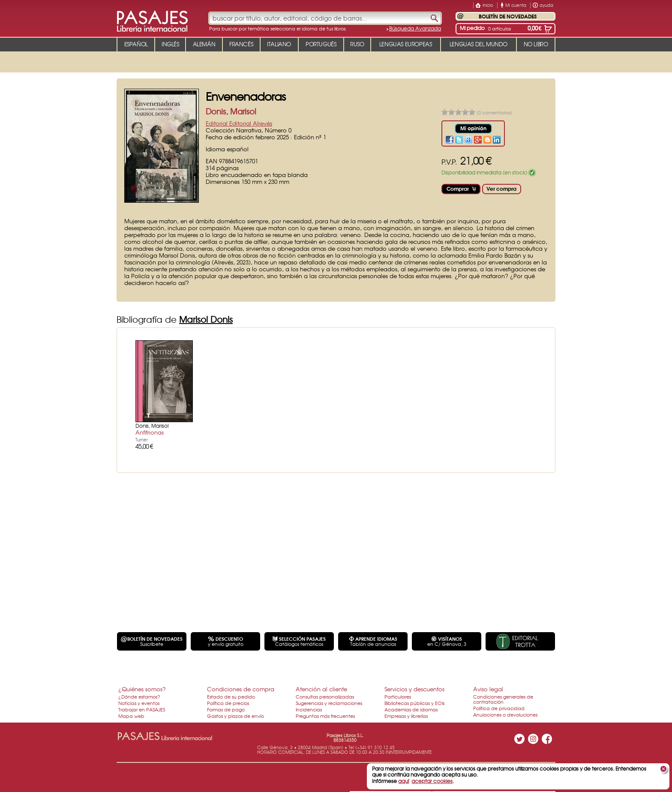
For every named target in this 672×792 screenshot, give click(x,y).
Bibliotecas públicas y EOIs (414, 703)
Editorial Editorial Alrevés (239, 123)
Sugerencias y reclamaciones (329, 703)
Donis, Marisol (231, 111)
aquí (403, 781)
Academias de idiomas (411, 709)
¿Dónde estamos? (139, 696)
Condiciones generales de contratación (503, 699)
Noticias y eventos (139, 703)
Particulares (398, 696)
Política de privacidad (499, 708)
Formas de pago (226, 709)
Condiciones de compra (241, 689)
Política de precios (228, 703)
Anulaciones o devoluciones (505, 714)
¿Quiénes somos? (142, 689)
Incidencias (309, 709)
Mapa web (131, 716)
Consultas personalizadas (325, 696)
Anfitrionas (150, 432)
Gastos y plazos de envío (235, 716)
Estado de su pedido (231, 696)
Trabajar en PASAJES (142, 709)
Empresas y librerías (406, 716)
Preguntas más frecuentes (325, 716)
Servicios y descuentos (414, 689)
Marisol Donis (206, 319)
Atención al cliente (321, 689)
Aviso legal (488, 689)
